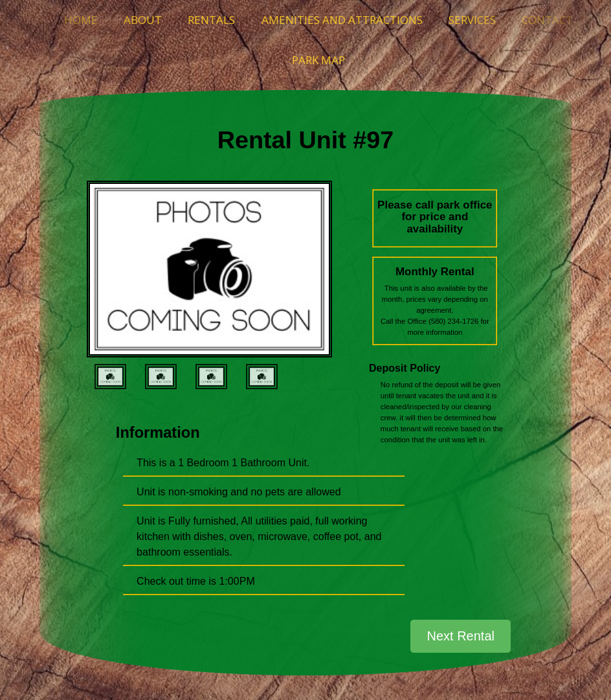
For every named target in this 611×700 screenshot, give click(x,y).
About (143, 20)
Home (81, 20)
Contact (547, 20)
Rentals (211, 20)
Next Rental (461, 636)
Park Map (318, 60)
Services (472, 20)
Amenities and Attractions (342, 20)
